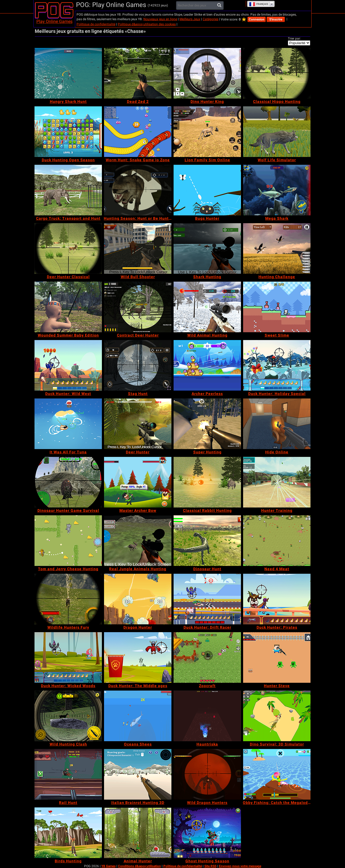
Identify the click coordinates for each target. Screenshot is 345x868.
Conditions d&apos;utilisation (139, 866)
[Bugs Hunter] (207, 190)
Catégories (211, 19)
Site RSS (210, 866)
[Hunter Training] (277, 482)
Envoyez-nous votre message (240, 866)
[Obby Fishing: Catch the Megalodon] (277, 774)
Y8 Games (108, 866)
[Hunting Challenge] (277, 248)
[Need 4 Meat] (277, 541)
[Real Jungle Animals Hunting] (138, 541)
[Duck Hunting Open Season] (68, 132)
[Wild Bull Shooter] (138, 248)
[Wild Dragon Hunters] (207, 774)
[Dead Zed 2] (138, 73)
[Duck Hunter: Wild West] (68, 365)
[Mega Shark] (277, 190)
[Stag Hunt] (138, 365)
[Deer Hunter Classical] (68, 248)
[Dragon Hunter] (138, 599)
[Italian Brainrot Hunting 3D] (138, 774)
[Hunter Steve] (277, 657)
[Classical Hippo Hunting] (277, 73)
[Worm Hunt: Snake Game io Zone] (138, 132)
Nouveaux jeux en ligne (160, 19)
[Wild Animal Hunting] (207, 307)
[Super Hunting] (207, 424)
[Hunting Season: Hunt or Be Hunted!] (138, 190)
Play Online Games (54, 21)
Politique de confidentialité (96, 24)
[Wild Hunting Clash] (68, 716)
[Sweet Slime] (277, 307)
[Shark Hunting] (207, 248)
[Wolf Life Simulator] (277, 132)
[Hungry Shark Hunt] (68, 73)
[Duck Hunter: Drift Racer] (207, 599)
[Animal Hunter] (138, 833)
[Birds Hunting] (68, 833)
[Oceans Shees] (138, 716)
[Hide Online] (277, 424)
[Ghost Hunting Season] (207, 833)
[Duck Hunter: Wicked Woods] (68, 657)
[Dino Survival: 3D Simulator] (277, 716)
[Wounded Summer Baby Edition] (68, 307)
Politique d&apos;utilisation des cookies (147, 24)
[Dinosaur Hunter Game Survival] (68, 482)
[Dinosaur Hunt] (207, 541)
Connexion (257, 19)
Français (259, 4)
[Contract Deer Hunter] (138, 307)
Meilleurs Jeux (190, 19)
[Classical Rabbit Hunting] (207, 482)
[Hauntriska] (207, 716)
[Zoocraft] (207, 657)
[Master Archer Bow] (138, 482)
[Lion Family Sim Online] (207, 132)
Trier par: (294, 38)
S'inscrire (276, 19)
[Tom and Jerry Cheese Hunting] (68, 541)
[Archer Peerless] (207, 365)
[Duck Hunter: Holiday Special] (277, 365)
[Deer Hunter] (138, 424)
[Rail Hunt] (68, 774)
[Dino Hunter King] (207, 73)
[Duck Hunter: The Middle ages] (138, 657)
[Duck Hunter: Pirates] (277, 599)
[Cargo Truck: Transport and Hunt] (68, 190)
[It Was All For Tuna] (68, 424)
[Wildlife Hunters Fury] (68, 599)
